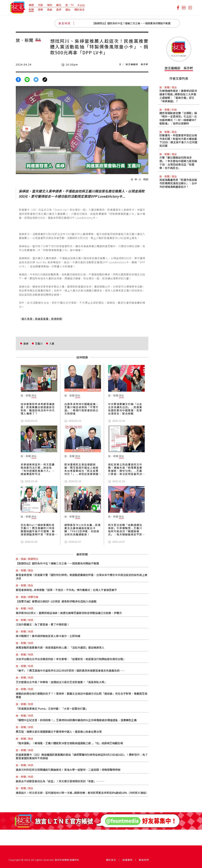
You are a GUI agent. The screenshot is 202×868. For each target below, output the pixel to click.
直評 (59, 9)
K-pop (81, 5)
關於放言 (80, 9)
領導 (40, 9)
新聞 (31, 9)
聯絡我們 (144, 860)
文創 (40, 5)
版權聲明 (128, 860)
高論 (50, 9)
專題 (31, 5)
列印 (146, 179)
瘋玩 (59, 5)
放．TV (69, 5)
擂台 (68, 9)
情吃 (50, 5)
